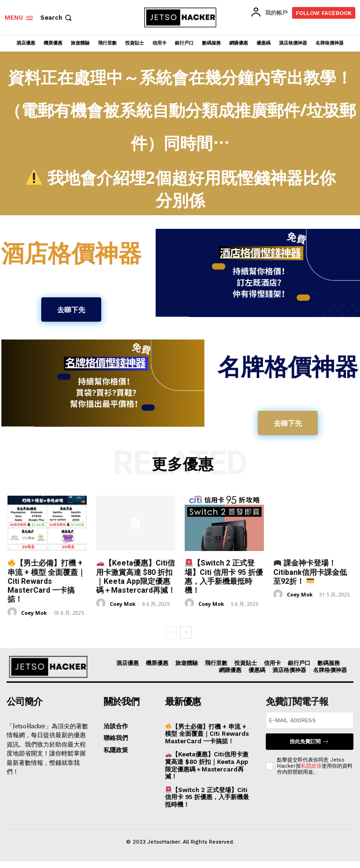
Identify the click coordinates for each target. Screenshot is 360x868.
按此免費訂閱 (309, 742)
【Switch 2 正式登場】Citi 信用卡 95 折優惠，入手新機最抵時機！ (224, 577)
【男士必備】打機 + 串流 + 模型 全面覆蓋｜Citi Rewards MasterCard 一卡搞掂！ (46, 581)
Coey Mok (34, 613)
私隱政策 (311, 766)
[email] (310, 720)
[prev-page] (171, 633)
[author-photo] (14, 612)
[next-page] (186, 633)
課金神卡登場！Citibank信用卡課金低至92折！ (310, 572)
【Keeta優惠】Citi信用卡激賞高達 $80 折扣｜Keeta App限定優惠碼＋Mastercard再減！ (136, 577)
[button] (57, 18)
